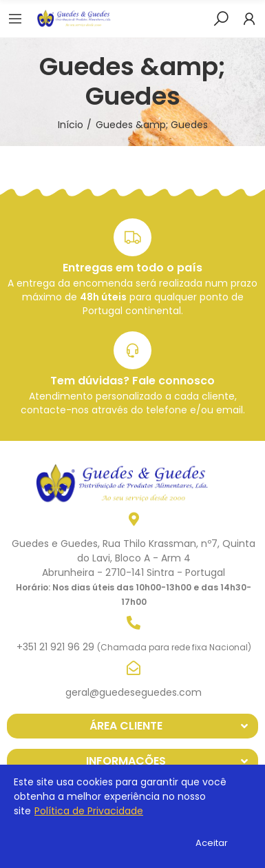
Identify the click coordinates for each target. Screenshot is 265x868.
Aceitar (212, 843)
